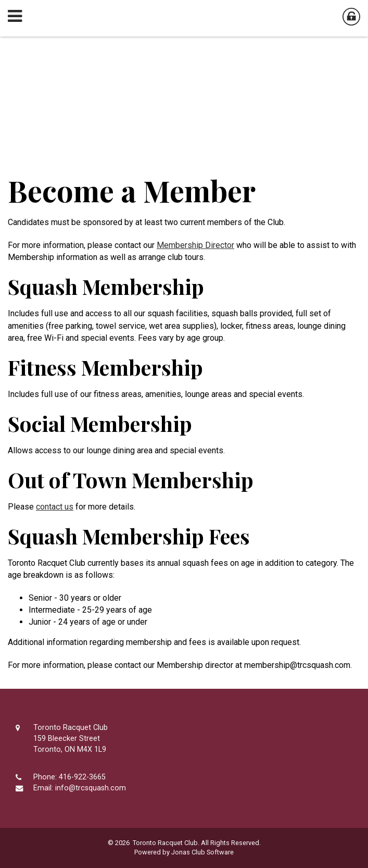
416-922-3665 (82, 777)
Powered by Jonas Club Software (184, 852)
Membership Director (195, 245)
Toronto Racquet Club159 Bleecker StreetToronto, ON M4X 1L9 (71, 739)
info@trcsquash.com (91, 788)
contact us (55, 507)
